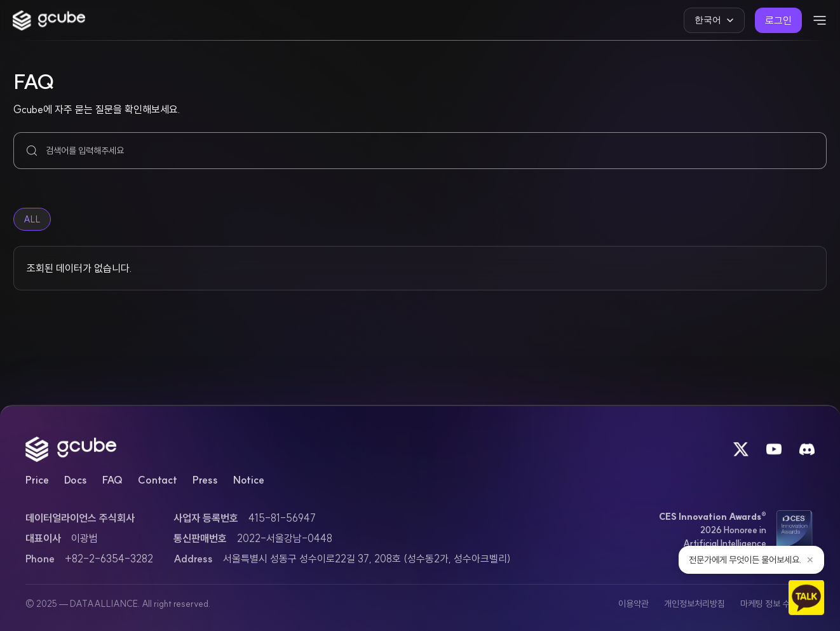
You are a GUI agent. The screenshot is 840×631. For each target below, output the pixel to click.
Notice (249, 480)
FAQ (112, 480)
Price (37, 480)
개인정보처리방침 (694, 604)
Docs (76, 480)
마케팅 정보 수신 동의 (777, 604)
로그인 (778, 20)
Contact (158, 480)
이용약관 (633, 604)
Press (205, 480)
